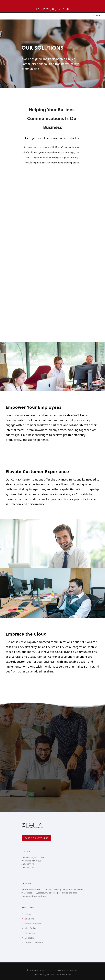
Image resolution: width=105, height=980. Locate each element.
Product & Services (34, 923)
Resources (30, 933)
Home (28, 914)
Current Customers (36, 838)
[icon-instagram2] (2, 4)
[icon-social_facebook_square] (16, 4)
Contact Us (30, 938)
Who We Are (31, 928)
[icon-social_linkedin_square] (9, 4)
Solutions (29, 919)
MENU (97, 16)
